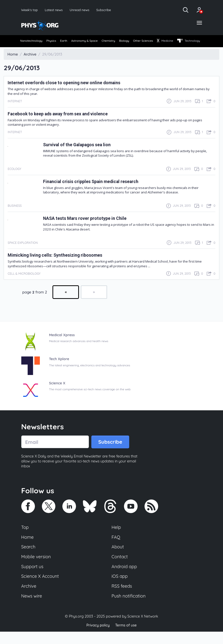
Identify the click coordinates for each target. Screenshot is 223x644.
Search (29, 557)
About (118, 557)
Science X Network (143, 629)
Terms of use (126, 638)
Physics (56, 42)
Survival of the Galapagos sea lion (81, 153)
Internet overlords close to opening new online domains (69, 92)
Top (25, 537)
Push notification (129, 608)
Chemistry (124, 42)
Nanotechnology (32, 42)
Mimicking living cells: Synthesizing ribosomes (59, 264)
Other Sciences (166, 42)
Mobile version (37, 567)
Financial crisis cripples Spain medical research (96, 190)
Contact (120, 567)
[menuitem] (32, 42)
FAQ (116, 547)
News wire (32, 608)
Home (28, 547)
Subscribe (106, 10)
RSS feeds (122, 598)
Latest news (55, 10)
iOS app (120, 588)
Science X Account (41, 588)
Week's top (30, 10)
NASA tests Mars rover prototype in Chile (89, 227)
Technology (32, 50)
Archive (29, 598)
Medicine (192, 42)
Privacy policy (98, 638)
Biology (143, 42)
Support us (33, 578)
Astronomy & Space (96, 42)
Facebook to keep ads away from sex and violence (63, 122)
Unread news (81, 10)
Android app (125, 578)
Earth (71, 42)
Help (117, 537)
